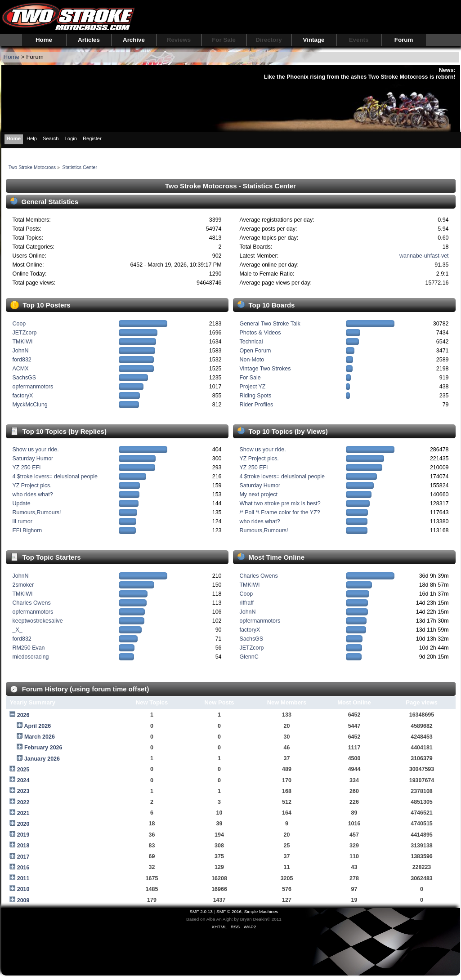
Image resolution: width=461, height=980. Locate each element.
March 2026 (40, 737)
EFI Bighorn (27, 530)
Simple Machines (261, 911)
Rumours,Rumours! (36, 512)
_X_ (17, 630)
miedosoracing (30, 657)
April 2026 (37, 726)
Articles (89, 40)
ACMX (20, 369)
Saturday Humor (33, 459)
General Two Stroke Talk (270, 324)
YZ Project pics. (32, 486)
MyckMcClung (30, 405)
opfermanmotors (33, 387)
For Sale (224, 40)
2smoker (23, 585)
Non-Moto (252, 360)
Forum (404, 40)
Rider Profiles (256, 405)
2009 (23, 900)
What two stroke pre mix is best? (280, 503)
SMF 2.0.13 (201, 911)
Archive (134, 40)
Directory (269, 40)
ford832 (22, 360)
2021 (23, 813)
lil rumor (22, 521)
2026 (23, 715)
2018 (23, 846)
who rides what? (32, 494)
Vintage (314, 40)
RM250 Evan (28, 648)
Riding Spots (255, 396)
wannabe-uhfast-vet (424, 256)
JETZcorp (24, 333)
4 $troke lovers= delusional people (55, 477)
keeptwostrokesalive (37, 621)
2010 (23, 889)
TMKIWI (22, 342)
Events (359, 40)
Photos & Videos (260, 333)
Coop (19, 324)
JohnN (20, 351)
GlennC (249, 657)
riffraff (246, 603)
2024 (23, 780)
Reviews (179, 40)
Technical (251, 342)
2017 (23, 857)
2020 (23, 824)
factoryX (22, 396)
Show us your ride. (35, 450)
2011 (23, 878)
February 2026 (43, 748)
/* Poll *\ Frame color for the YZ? (280, 512)
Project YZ (252, 387)
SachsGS (24, 378)
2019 (23, 835)
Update (21, 503)
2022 (23, 802)
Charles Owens (31, 603)
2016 (23, 868)
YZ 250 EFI (26, 468)
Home (44, 40)
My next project (258, 494)
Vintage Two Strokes (265, 369)
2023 (23, 791)
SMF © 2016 (229, 911)
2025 (23, 770)
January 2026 (42, 759)
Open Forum (255, 351)
